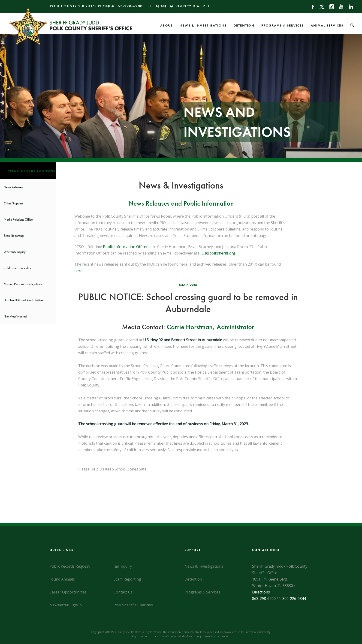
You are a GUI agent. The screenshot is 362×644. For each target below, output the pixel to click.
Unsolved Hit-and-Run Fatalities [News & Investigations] (23, 300)
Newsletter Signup (66, 605)
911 (206, 6)
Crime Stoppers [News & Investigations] (14, 203)
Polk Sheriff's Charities (133, 605)
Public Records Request (69, 566)
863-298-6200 (129, 6)
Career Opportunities (68, 592)
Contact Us (123, 592)
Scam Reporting (127, 579)
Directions (261, 592)
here (78, 271)
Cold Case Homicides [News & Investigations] (17, 268)
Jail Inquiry (123, 566)
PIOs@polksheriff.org (217, 253)
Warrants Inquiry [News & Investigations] (15, 252)
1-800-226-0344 (292, 599)
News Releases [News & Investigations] (13, 187)
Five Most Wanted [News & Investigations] (15, 316)
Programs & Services (283, 25)
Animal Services (327, 25)
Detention (244, 25)
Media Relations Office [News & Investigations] (18, 219)
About (166, 25)
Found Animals (62, 579)
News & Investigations (203, 25)
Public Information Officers (126, 247)
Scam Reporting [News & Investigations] (14, 236)
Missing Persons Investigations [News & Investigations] (23, 284)
